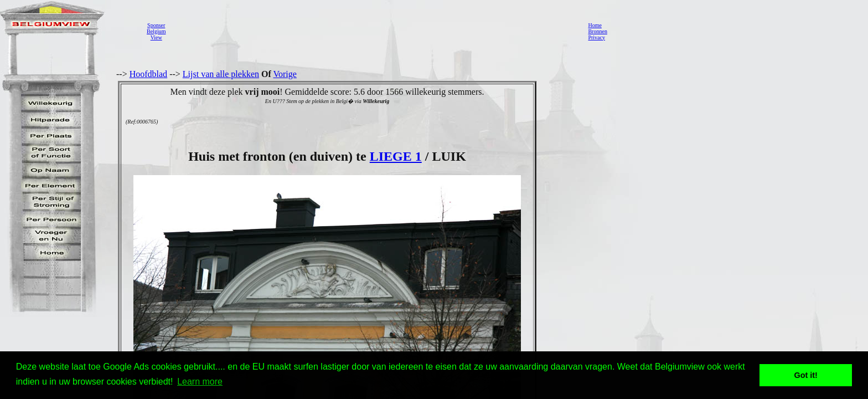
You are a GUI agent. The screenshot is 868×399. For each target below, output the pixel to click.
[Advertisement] (374, 31)
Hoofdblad (148, 74)
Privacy (596, 37)
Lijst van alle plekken (221, 74)
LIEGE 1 (396, 156)
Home (595, 25)
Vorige (285, 74)
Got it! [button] (806, 375)
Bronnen (597, 31)
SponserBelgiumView (156, 31)
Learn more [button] (200, 382)
